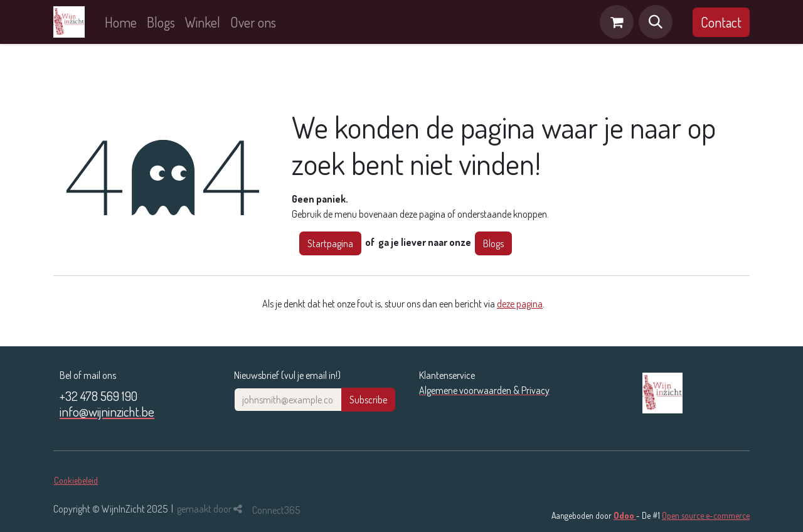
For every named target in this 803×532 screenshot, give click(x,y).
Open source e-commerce (706, 515)
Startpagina (330, 243)
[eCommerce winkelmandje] (617, 22)
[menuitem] (121, 22)
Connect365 (276, 510)
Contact (721, 22)
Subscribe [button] (368, 400)
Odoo (625, 515)
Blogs (493, 243)
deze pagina (520, 304)
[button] (656, 22)
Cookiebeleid (76, 480)
